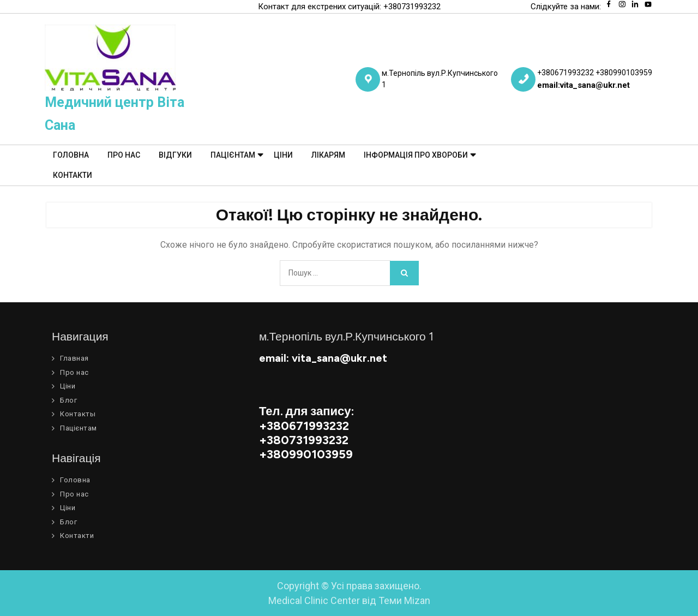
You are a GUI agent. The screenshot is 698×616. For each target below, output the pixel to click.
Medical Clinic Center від (349, 600)
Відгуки (175, 155)
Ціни (283, 155)
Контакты (78, 414)
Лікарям (328, 155)
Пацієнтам (233, 155)
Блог (68, 400)
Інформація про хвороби (416, 155)
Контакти (73, 175)
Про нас (124, 155)
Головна (71, 155)
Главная (74, 358)
